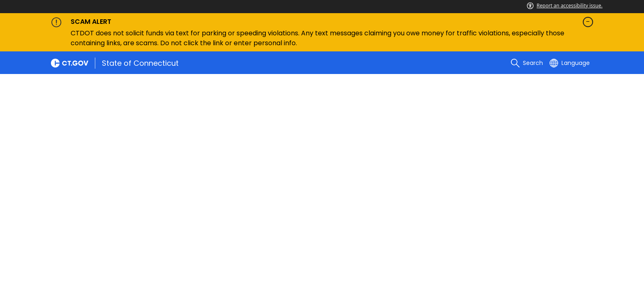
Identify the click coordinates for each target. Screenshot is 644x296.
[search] (527, 63)
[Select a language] (570, 63)
